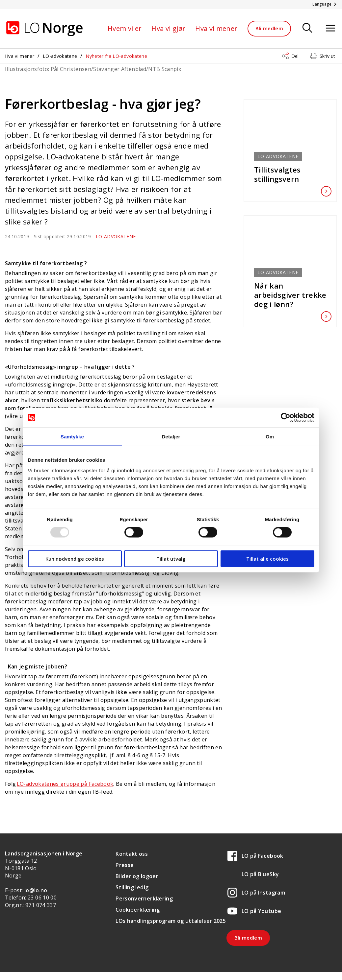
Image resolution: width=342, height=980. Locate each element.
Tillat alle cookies (267, 558)
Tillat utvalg (171, 558)
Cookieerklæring (138, 910)
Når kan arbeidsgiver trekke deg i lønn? (290, 295)
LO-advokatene (60, 56)
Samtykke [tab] (72, 437)
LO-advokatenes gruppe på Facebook (65, 784)
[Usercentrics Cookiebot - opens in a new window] (286, 418)
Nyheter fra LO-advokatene (116, 56)
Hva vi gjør (168, 28)
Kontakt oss (132, 854)
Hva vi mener (216, 28)
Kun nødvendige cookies (75, 558)
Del (295, 56)
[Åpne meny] (330, 28)
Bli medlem (269, 28)
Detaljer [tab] (171, 437)
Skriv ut (327, 56)
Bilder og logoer (137, 876)
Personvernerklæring (144, 898)
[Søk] (307, 28)
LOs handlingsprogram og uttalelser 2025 (171, 921)
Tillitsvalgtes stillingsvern (290, 174)
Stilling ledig (132, 887)
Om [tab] (270, 437)
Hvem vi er (125, 28)
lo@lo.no (36, 890)
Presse (125, 865)
